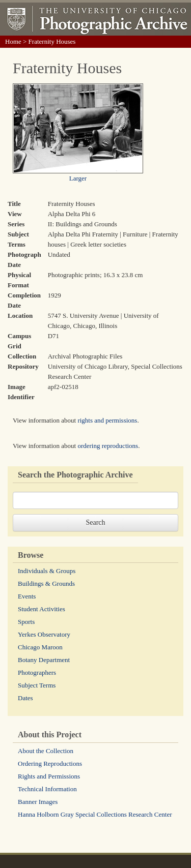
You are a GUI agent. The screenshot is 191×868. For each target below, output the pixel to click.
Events (27, 596)
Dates (25, 698)
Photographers (37, 672)
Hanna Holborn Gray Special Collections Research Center (95, 814)
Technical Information (47, 789)
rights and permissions (107, 420)
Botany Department (44, 660)
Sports (26, 622)
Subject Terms (37, 685)
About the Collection (46, 751)
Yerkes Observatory (44, 634)
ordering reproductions (108, 446)
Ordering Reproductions (50, 764)
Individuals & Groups (47, 571)
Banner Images (38, 802)
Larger (78, 178)
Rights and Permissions (49, 776)
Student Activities (42, 609)
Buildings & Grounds (46, 583)
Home (13, 41)
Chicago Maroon (40, 647)
